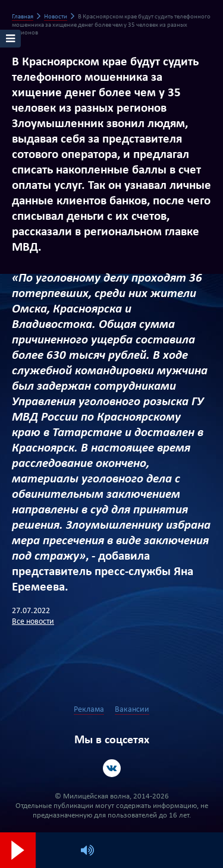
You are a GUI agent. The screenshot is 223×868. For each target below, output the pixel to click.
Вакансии (132, 710)
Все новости (33, 622)
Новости (56, 17)
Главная (23, 17)
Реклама (89, 710)
